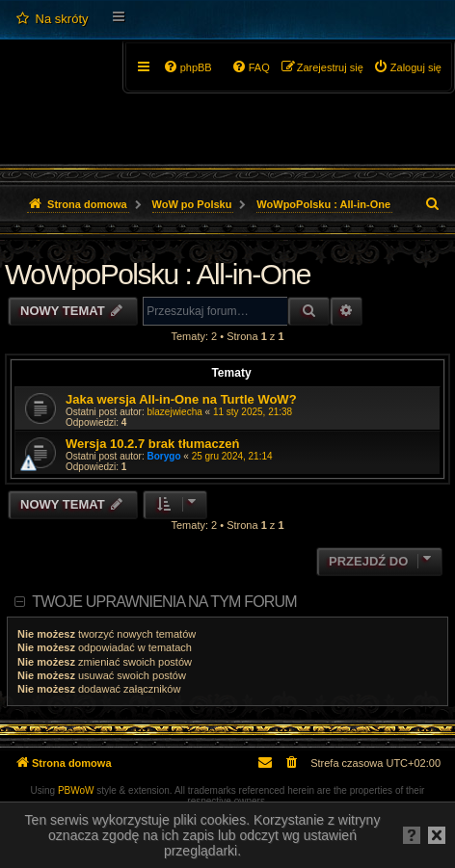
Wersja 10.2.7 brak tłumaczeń (152, 444)
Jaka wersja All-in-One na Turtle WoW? (181, 399)
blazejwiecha (175, 412)
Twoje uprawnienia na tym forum (164, 602)
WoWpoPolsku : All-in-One (158, 274)
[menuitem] (52, 19)
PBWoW (76, 790)
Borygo (164, 456)
